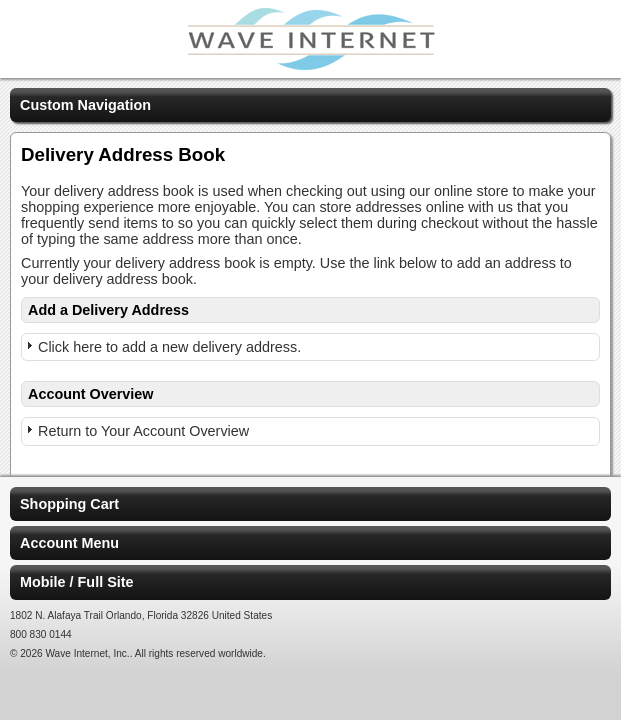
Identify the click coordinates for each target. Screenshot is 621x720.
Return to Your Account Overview (143, 431)
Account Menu (69, 543)
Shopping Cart (69, 504)
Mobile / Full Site (77, 582)
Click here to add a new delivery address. (169, 347)
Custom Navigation (85, 105)
